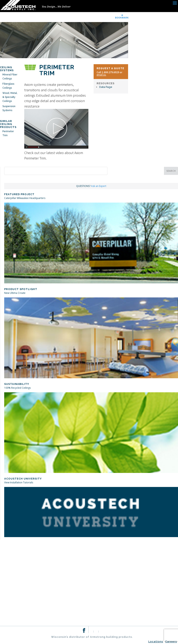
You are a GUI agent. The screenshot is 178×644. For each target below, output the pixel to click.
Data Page (106, 87)
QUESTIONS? (91, 186)
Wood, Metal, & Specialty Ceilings (10, 97)
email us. (101, 75)
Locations (156, 641)
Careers (171, 641)
